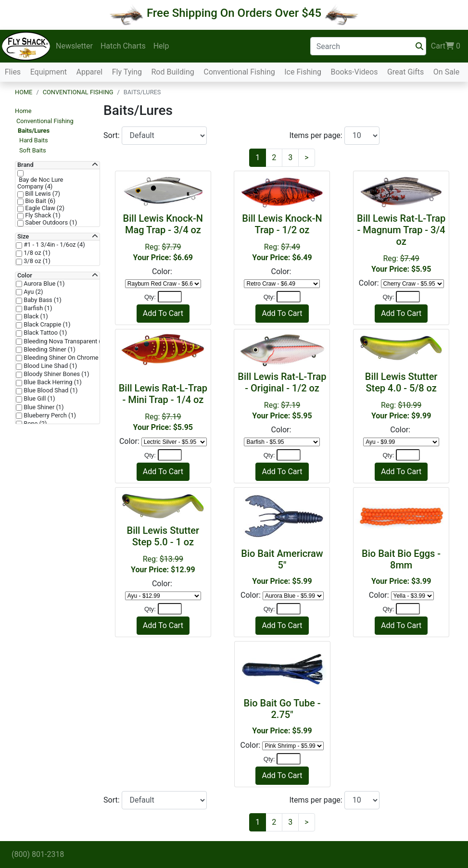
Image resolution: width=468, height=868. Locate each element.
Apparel (89, 72)
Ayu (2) (33, 292)
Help (161, 46)
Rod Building (172, 72)
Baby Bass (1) (42, 300)
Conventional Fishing (239, 72)
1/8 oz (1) (36, 253)
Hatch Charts (123, 46)
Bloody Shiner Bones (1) (56, 374)
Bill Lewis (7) (42, 194)
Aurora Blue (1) (43, 284)
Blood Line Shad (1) (50, 366)
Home (24, 92)
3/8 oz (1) (36, 261)
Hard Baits (34, 140)
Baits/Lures (34, 131)
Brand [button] (25, 165)
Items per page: (317, 135)
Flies (13, 72)
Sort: (113, 135)
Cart (446, 46)
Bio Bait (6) (39, 201)
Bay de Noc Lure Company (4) (40, 183)
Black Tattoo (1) (44, 333)
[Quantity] (170, 297)
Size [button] (23, 237)
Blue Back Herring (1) (52, 382)
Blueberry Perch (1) (49, 415)
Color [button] (25, 276)
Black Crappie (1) (46, 325)
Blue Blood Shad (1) (50, 390)
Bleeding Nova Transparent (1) (64, 341)
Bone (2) (35, 424)
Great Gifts (405, 72)
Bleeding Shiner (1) (49, 350)
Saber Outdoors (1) (50, 223)
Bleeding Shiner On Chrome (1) (65, 358)
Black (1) (35, 316)
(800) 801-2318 (38, 854)
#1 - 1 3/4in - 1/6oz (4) (54, 245)
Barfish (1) (37, 308)
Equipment (49, 72)
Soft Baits (33, 150)
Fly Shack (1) (42, 215)
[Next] (306, 158)
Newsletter (74, 46)
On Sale (446, 72)
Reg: (401, 243)
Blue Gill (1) (39, 399)
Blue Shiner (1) (43, 407)
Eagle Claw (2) (44, 208)
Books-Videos (354, 72)
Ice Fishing (303, 72)
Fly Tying (127, 72)
